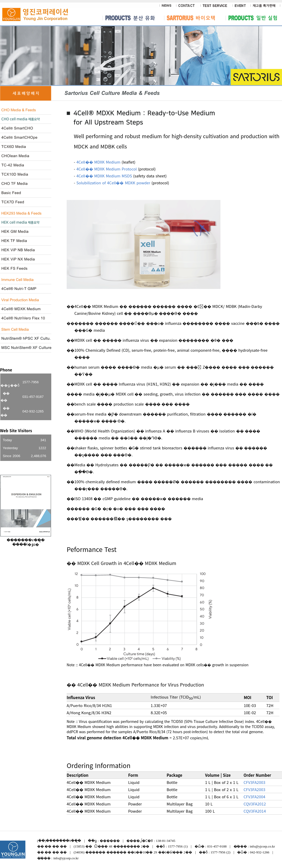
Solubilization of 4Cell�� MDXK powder (113, 183)
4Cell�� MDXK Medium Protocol (107, 169)
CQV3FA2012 (255, 804)
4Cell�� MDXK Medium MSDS (104, 176)
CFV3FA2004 (254, 797)
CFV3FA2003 (254, 782)
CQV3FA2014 (255, 811)
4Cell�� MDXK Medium (98, 162)
